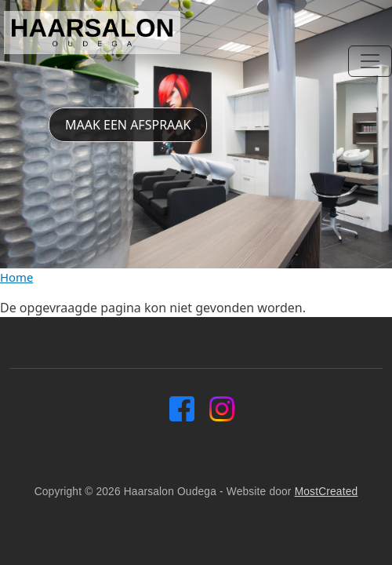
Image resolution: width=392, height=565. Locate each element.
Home (16, 277)
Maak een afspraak (128, 125)
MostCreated (327, 492)
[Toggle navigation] (370, 61)
